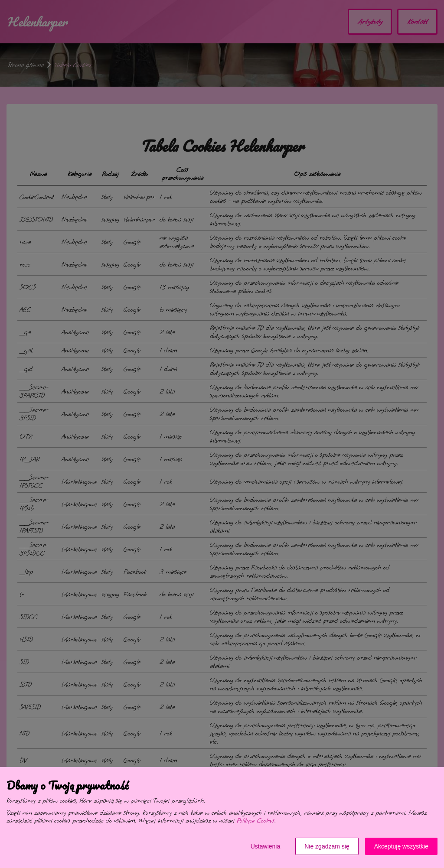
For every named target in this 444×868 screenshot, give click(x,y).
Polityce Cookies (256, 821)
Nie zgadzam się (327, 846)
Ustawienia (265, 846)
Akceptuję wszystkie (401, 846)
